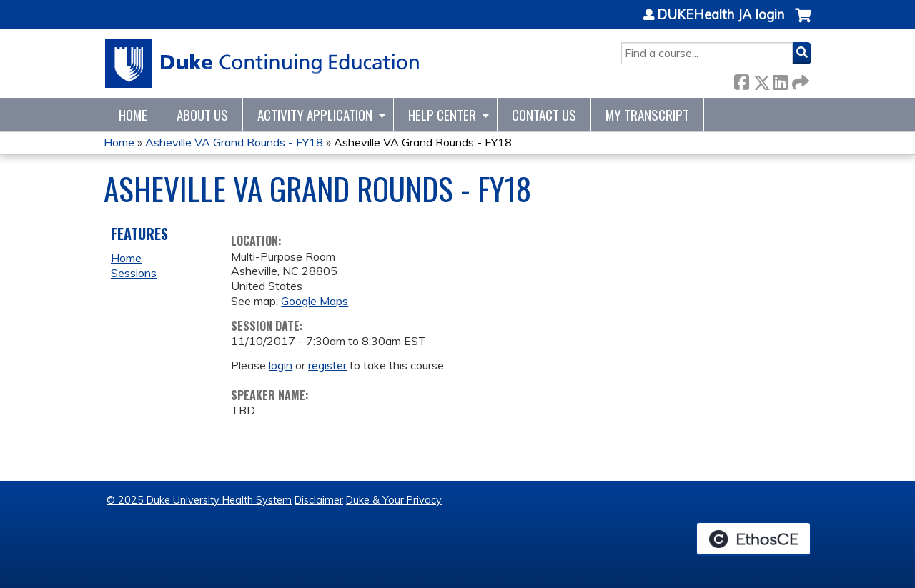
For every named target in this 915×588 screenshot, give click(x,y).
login (281, 365)
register (327, 365)
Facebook (741, 80)
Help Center (442, 115)
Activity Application (315, 115)
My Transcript (647, 115)
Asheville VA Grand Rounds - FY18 (234, 142)
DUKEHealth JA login (721, 15)
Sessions (134, 273)
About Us (202, 115)
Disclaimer (319, 500)
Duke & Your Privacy (394, 500)
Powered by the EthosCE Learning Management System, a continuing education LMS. (753, 539)
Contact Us (544, 115)
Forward (799, 80)
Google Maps (315, 301)
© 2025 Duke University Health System (199, 500)
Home (133, 115)
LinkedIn (780, 80)
